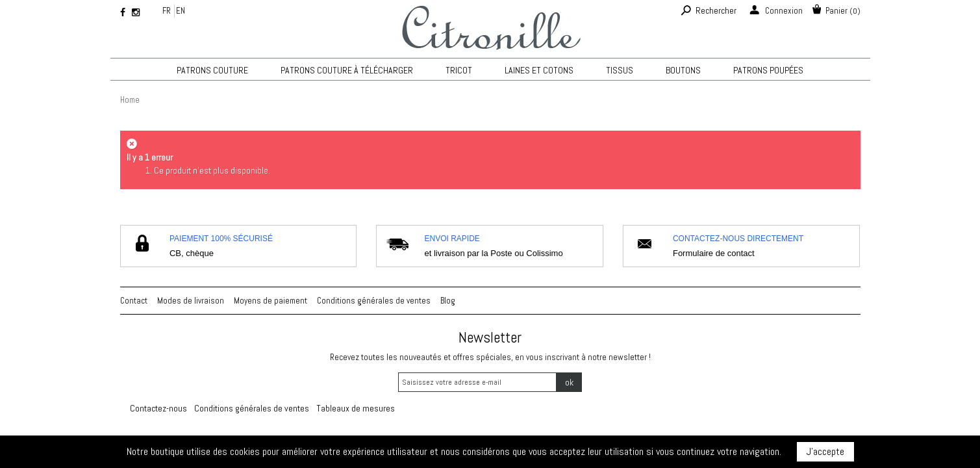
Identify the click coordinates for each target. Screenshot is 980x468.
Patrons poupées (768, 70)
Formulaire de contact (714, 253)
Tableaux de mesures (356, 408)
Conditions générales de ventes (374, 301)
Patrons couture (212, 70)
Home (130, 100)
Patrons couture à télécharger (347, 70)
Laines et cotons (539, 70)
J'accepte (825, 451)
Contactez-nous (158, 408)
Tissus (620, 70)
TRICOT (459, 70)
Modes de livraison (191, 301)
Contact (134, 301)
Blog (448, 301)
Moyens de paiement (270, 301)
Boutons (683, 70)
